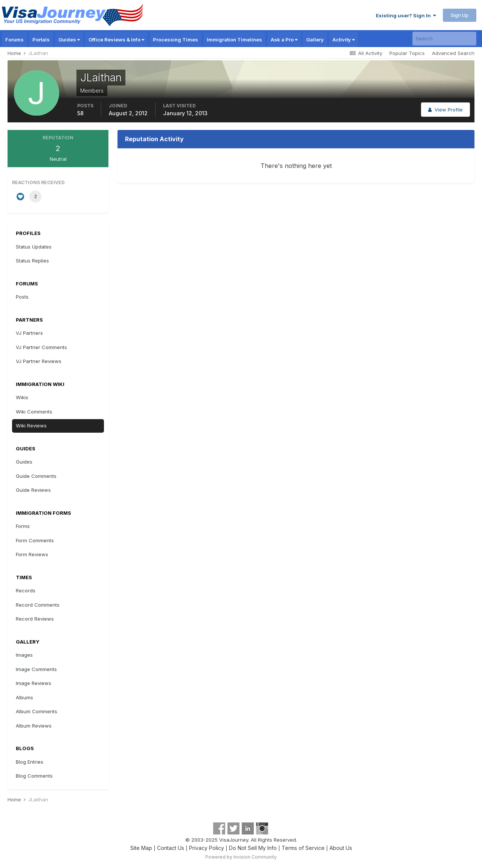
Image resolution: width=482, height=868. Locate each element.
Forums (14, 40)
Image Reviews (34, 683)
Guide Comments (36, 476)
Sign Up (460, 15)
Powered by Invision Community (241, 857)
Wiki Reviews (31, 426)
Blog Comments (34, 776)
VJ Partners (29, 333)
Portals (41, 40)
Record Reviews (35, 619)
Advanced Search (453, 53)
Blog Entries (30, 762)
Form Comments (35, 540)
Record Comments (38, 605)
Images (24, 655)
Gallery (315, 40)
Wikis (22, 397)
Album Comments (37, 711)
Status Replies (32, 261)
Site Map (141, 848)
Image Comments (36, 669)
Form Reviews (32, 554)
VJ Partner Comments (41, 347)
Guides (69, 40)
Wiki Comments (34, 412)
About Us (341, 848)
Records (26, 590)
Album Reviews (34, 726)
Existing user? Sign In (406, 15)
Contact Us (171, 848)
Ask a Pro (284, 40)
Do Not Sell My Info (253, 848)
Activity (344, 40)
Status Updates (34, 247)
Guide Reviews (33, 490)
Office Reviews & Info (116, 40)
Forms (23, 526)
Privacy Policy (207, 848)
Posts (22, 297)
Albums (24, 697)
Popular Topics (407, 53)
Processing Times (175, 40)
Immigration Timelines (234, 40)
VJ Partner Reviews (39, 361)
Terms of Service (303, 848)
